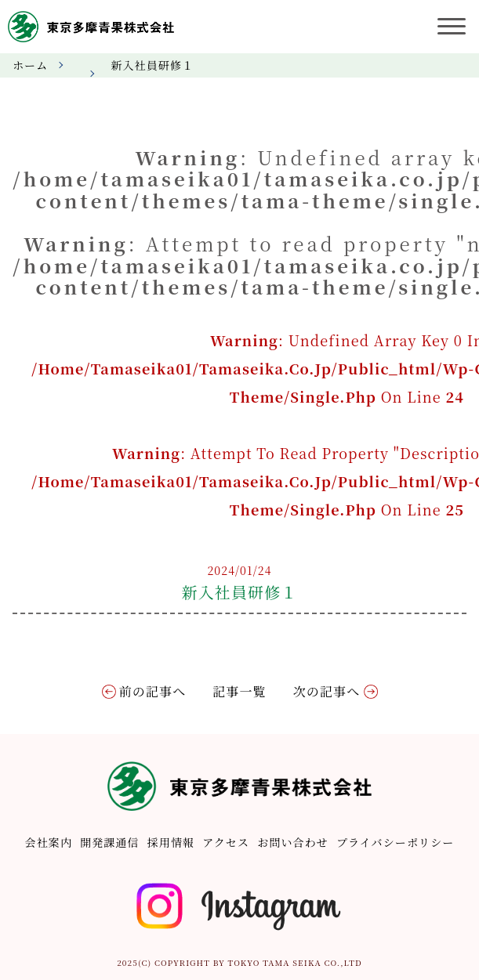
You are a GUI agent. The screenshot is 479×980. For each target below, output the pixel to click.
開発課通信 (110, 842)
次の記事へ (327, 691)
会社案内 (49, 842)
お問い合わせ (293, 842)
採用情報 (171, 842)
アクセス (226, 842)
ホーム (30, 65)
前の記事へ (153, 691)
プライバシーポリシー (396, 842)
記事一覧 (239, 691)
